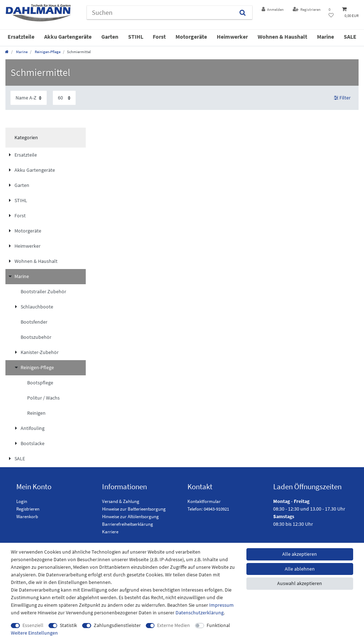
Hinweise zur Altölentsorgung (130, 517)
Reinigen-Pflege (47, 52)
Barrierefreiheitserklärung (128, 524)
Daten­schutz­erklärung (200, 613)
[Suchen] (243, 12)
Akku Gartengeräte (68, 37)
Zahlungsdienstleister (117, 625)
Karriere (110, 532)
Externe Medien (173, 625)
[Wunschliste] (331, 13)
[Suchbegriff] (160, 12)
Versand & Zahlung (121, 501)
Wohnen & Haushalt (282, 37)
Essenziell (33, 625)
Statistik (68, 625)
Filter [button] (342, 98)
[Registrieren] (306, 10)
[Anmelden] (273, 10)
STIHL (136, 37)
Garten (110, 37)
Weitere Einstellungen (34, 633)
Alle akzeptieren (300, 554)
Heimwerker (232, 37)
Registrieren (28, 509)
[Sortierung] (29, 98)
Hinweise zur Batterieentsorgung (134, 509)
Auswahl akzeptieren (300, 583)
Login (22, 501)
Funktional (218, 625)
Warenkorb (27, 517)
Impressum (221, 605)
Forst (159, 37)
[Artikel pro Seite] (64, 98)
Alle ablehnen (300, 569)
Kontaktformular (204, 501)
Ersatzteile (21, 37)
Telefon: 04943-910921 (208, 509)
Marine (325, 37)
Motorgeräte (191, 37)
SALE (350, 37)
